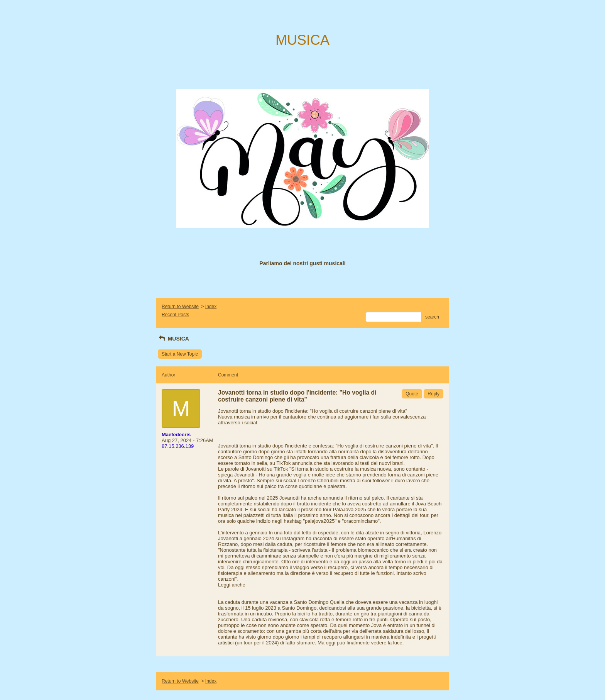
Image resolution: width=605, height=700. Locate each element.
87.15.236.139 (178, 446)
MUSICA (173, 339)
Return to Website (180, 307)
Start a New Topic (180, 354)
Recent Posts (175, 315)
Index (211, 307)
